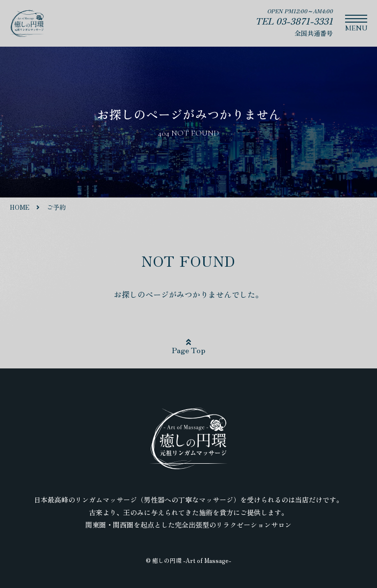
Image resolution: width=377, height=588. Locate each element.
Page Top (188, 347)
